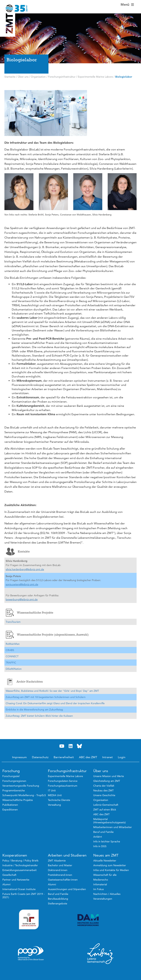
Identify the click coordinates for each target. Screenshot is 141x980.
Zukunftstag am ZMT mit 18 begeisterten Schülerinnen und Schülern (46, 697)
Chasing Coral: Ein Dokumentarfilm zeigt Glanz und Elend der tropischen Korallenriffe (55, 703)
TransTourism (13, 622)
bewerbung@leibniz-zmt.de (22, 599)
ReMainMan (13, 644)
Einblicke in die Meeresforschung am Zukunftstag (34, 710)
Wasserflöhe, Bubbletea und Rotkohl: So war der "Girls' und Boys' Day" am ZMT (52, 691)
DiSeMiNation (14, 669)
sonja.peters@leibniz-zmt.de (22, 584)
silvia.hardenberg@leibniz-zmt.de (25, 569)
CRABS (10, 650)
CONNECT (12, 656)
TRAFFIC (11, 663)
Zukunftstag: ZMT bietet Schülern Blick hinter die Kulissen (39, 716)
